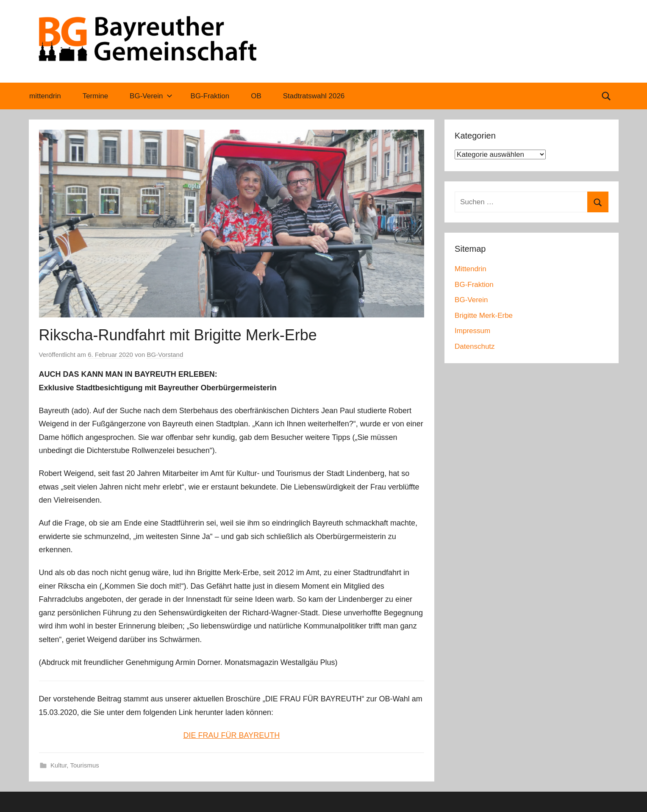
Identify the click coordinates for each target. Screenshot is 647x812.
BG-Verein (151, 96)
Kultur (58, 765)
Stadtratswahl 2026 (314, 96)
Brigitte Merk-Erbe (484, 316)
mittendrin (45, 96)
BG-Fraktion (210, 96)
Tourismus (84, 765)
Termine (95, 96)
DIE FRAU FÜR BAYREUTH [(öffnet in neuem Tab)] (231, 735)
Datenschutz (475, 346)
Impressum (472, 331)
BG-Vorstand (165, 355)
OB (256, 96)
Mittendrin (471, 269)
